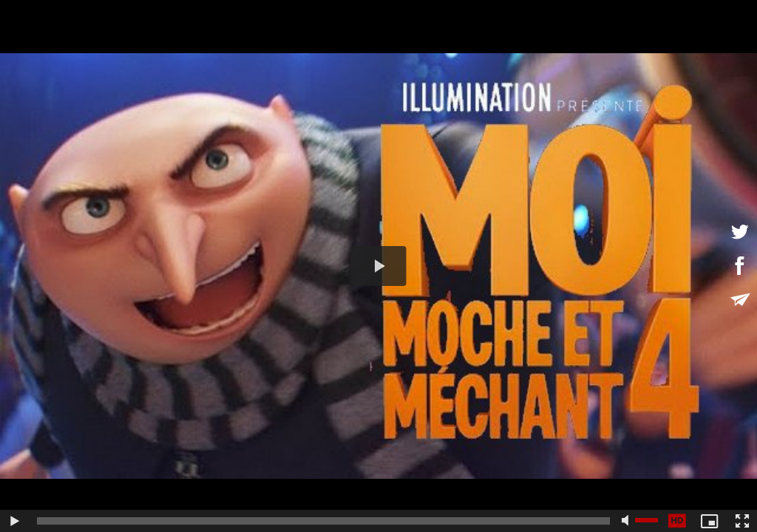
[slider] (323, 521)
